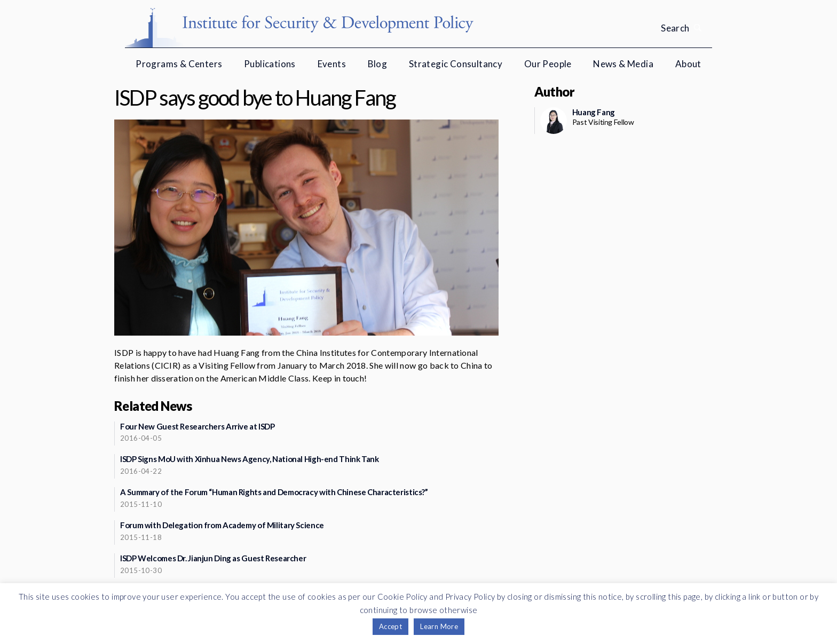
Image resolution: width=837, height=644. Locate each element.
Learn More (439, 626)
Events (332, 64)
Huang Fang (594, 112)
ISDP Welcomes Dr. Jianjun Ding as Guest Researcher (213, 558)
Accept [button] (390, 626)
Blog (378, 64)
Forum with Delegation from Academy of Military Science (222, 525)
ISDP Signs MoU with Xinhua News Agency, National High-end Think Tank (250, 459)
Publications (270, 64)
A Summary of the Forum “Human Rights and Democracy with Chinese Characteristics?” (274, 492)
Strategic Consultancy (456, 64)
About (688, 64)
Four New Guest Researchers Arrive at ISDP (198, 426)
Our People (548, 64)
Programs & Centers (179, 64)
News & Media (623, 64)
